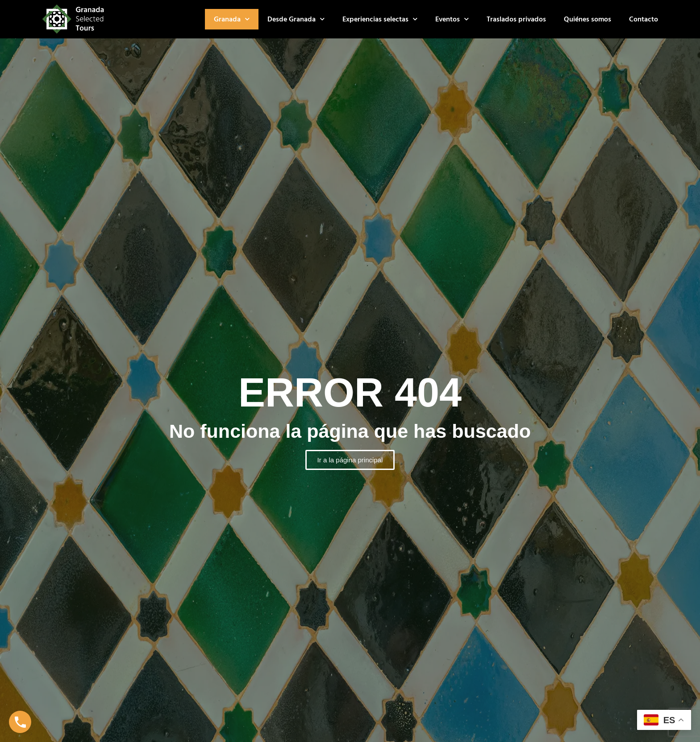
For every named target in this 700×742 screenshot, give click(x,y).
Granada (232, 19)
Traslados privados (516, 19)
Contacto (644, 19)
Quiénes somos (587, 19)
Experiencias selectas (380, 19)
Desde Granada (296, 19)
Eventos (452, 19)
